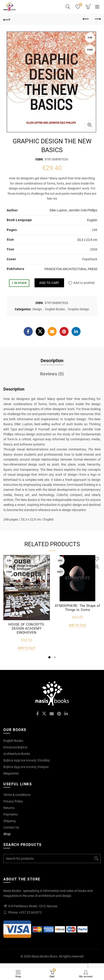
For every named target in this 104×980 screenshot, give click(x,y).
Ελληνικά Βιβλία (15, 747)
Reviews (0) (52, 374)
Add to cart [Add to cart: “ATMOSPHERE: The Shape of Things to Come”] (77, 625)
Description (52, 361)
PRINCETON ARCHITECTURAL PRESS (71, 269)
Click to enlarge (90, 125)
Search (96, 859)
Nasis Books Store (44, 956)
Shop (7, 834)
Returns (9, 808)
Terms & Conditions (17, 795)
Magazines (11, 773)
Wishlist (80, 5)
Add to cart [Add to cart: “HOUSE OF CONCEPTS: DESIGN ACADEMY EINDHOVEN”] (27, 648)
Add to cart (49, 283)
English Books (55, 309)
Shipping (9, 821)
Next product (97, 19)
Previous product (86, 19)
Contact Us (11, 827)
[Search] (68, 7)
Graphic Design (79, 309)
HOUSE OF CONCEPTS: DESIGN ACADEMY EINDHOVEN (27, 628)
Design (37, 309)
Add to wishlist (84, 283)
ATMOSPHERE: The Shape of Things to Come (77, 608)
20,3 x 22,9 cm (87, 240)
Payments (10, 814)
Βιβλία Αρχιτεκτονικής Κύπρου (26, 767)
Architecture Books (17, 754)
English (92, 220)
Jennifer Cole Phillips (83, 210)
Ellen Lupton (58, 210)
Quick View (46, 567)
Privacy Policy (13, 801)
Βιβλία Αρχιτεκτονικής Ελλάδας (27, 760)
